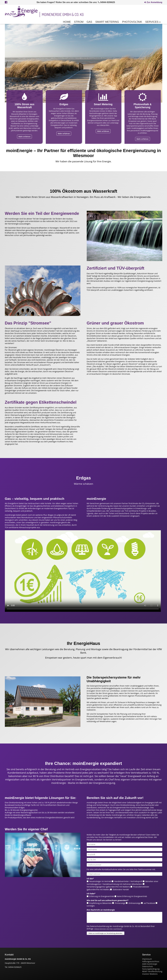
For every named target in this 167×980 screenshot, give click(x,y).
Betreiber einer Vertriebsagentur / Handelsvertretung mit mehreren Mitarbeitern (123, 883)
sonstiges (91, 906)
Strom (79, 22)
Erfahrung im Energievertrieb (102, 896)
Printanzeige (120, 903)
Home (67, 22)
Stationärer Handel (121, 889)
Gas (89, 22)
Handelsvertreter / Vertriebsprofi (128, 881)
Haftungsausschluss (151, 961)
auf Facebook (149, 903)
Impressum (147, 959)
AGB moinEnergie (150, 964)
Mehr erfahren (25, 137)
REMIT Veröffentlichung (152, 971)
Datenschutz (148, 966)
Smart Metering (107, 22)
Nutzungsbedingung (151, 969)
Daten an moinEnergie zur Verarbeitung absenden (106, 933)
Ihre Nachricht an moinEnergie (101, 910)
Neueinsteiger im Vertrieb (100, 881)
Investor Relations (150, 974)
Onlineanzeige (135, 903)
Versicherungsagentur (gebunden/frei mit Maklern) (108, 887)
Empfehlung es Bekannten (100, 903)
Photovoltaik (132, 22)
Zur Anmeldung (153, 2)
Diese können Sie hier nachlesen (108, 929)
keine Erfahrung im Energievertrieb (132, 896)
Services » (153, 22)
